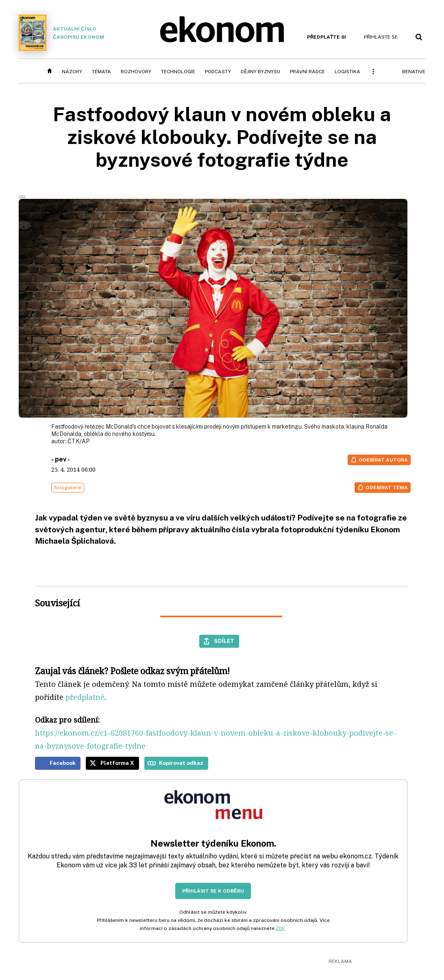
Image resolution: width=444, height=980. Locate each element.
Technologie (178, 72)
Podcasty (218, 72)
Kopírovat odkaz (181, 763)
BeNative (414, 72)
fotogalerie (68, 488)
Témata (101, 72)
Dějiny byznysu (260, 72)
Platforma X (117, 763)
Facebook (63, 763)
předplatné (85, 697)
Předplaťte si (326, 37)
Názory (72, 72)
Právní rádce (307, 72)
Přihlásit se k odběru (213, 891)
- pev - (61, 459)
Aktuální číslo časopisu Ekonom (61, 33)
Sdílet (224, 641)
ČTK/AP (78, 441)
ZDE (280, 928)
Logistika (347, 72)
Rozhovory (136, 72)
